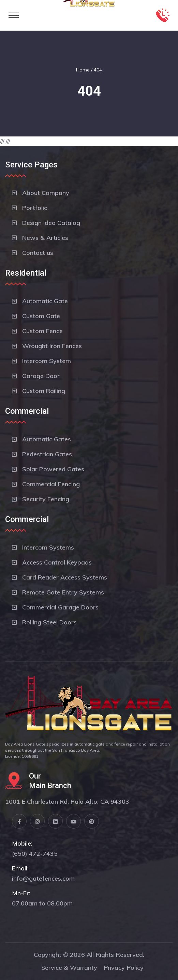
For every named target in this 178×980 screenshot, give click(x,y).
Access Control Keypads (57, 562)
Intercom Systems (48, 547)
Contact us (38, 253)
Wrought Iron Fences (52, 346)
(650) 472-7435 (35, 854)
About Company (46, 193)
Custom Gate (41, 316)
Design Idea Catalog (51, 223)
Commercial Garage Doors (60, 607)
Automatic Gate (45, 301)
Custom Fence (42, 331)
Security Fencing (46, 499)
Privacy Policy (124, 968)
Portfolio (35, 208)
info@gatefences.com (43, 878)
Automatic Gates (47, 439)
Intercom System (47, 361)
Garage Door (41, 376)
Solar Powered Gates (53, 469)
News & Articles (45, 238)
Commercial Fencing (51, 484)
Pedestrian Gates (47, 454)
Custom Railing (44, 391)
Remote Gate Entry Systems (63, 592)
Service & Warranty (69, 968)
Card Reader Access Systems (65, 577)
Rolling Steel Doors (49, 622)
